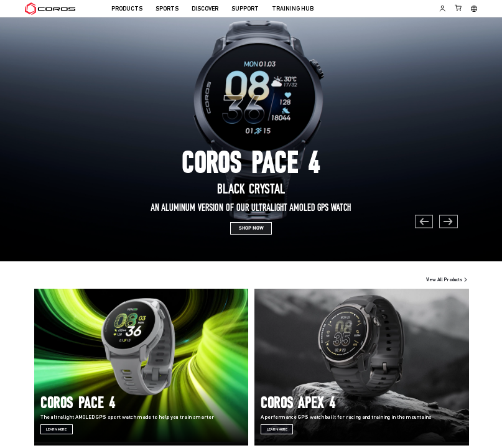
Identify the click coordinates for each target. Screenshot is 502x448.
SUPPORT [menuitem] (245, 9)
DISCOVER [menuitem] (205, 9)
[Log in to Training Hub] (443, 8)
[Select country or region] (474, 9)
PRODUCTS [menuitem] (127, 9)
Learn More (56, 430)
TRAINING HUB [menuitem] (293, 9)
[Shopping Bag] (459, 8)
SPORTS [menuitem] (167, 9)
